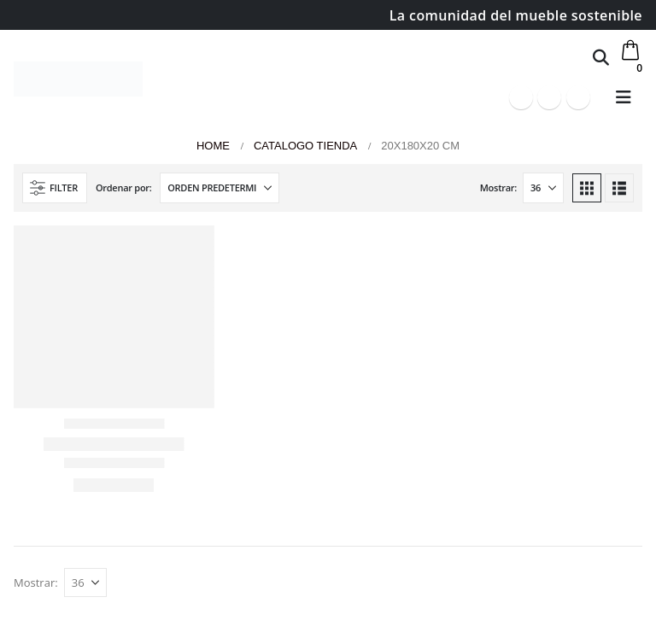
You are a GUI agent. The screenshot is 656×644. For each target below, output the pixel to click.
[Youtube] (549, 97)
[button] (601, 57)
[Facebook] (521, 97)
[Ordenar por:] (220, 188)
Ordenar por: (124, 187)
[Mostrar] (543, 188)
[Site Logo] (78, 79)
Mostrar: (498, 187)
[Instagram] (578, 97)
